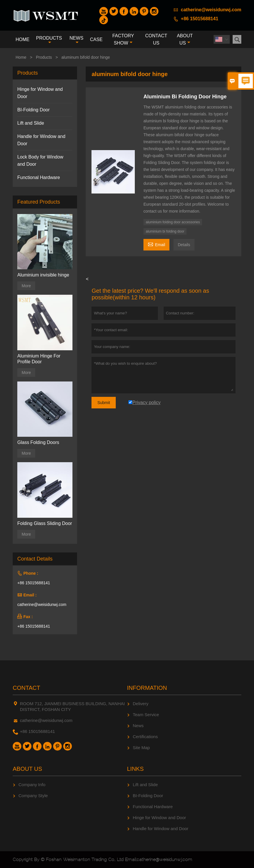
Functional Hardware (39, 177)
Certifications (145, 737)
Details (184, 245)
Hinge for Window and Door (159, 818)
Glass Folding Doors (38, 442)
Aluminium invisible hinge (43, 275)
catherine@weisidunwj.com (211, 10)
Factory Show (123, 39)
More (26, 286)
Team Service (146, 715)
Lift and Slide (31, 123)
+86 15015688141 (200, 19)
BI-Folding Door (33, 110)
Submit (104, 403)
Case (96, 39)
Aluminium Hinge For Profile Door (39, 359)
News (76, 40)
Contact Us (156, 39)
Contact (26, 688)
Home (23, 39)
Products (49, 40)
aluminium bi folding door (165, 231)
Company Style (33, 796)
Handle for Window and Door (161, 829)
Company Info (32, 785)
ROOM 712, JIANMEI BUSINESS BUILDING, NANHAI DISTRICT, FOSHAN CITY (72, 706)
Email (156, 244)
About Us (185, 39)
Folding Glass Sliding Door (45, 523)
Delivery (141, 704)
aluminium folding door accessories (173, 222)
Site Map (141, 748)
